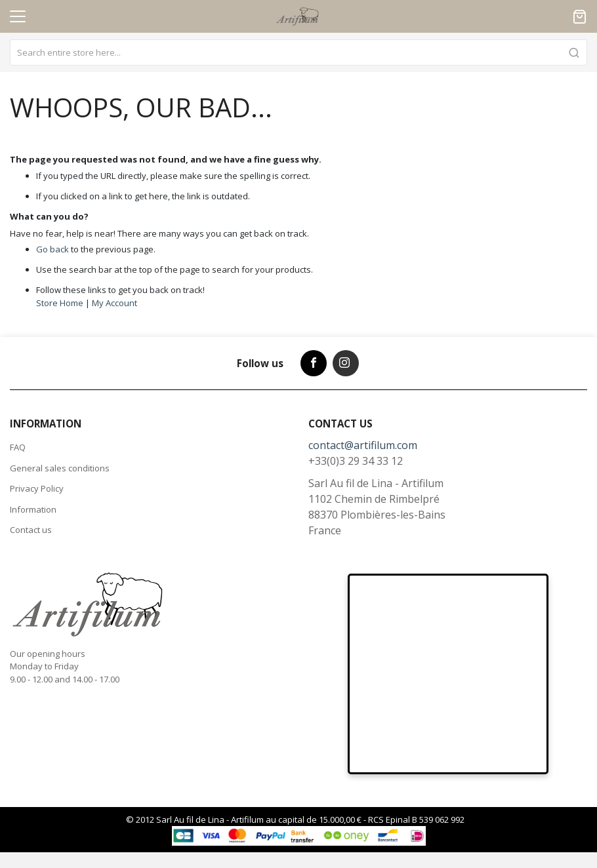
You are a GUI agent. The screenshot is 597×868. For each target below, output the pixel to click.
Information (33, 509)
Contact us (31, 530)
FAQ (18, 447)
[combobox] (298, 52)
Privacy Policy (37, 488)
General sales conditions (60, 468)
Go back (52, 249)
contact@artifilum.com (363, 445)
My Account (114, 303)
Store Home (60, 303)
